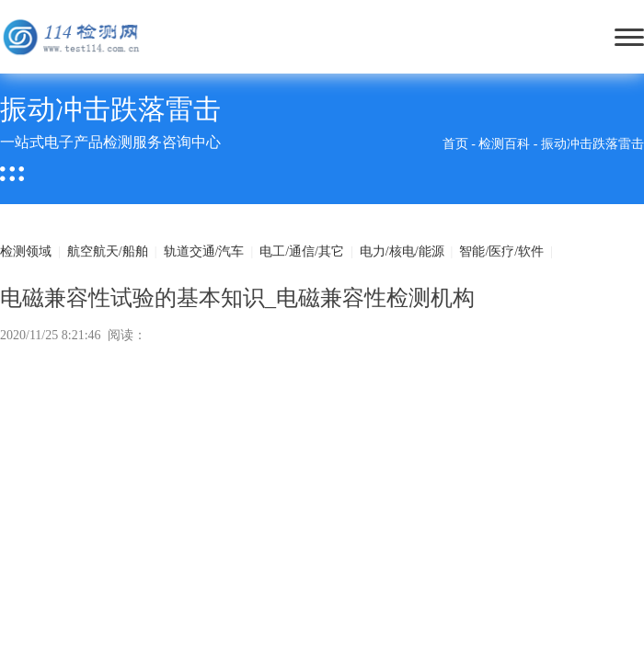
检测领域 (26, 251)
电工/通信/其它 (302, 251)
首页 (455, 144)
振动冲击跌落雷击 (592, 144)
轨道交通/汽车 (204, 251)
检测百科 (504, 144)
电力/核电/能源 (402, 251)
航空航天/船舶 (108, 251)
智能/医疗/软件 (501, 251)
